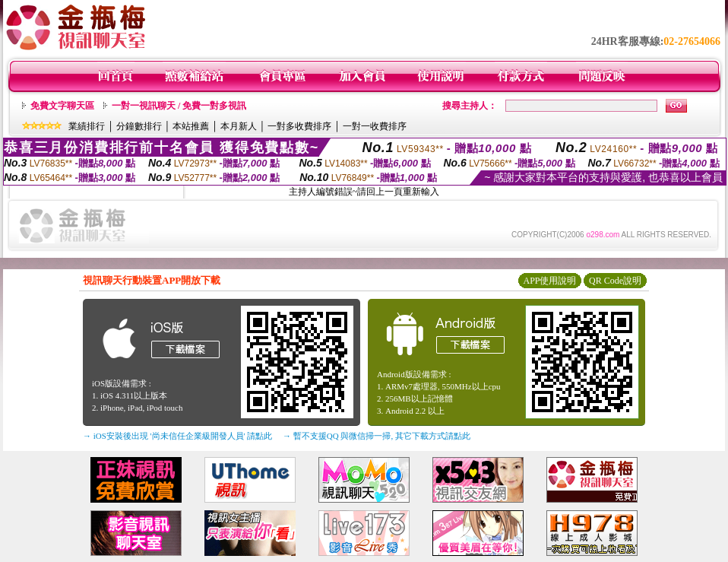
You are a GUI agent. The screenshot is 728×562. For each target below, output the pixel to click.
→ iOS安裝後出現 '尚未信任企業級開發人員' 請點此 (177, 436)
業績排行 (87, 126)
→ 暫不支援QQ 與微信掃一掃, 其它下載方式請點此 (377, 436)
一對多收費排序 (299, 126)
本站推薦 (191, 126)
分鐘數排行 (139, 126)
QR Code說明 (615, 281)
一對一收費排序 (375, 126)
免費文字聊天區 (62, 106)
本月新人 (239, 126)
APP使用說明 (549, 281)
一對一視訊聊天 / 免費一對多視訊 (179, 106)
